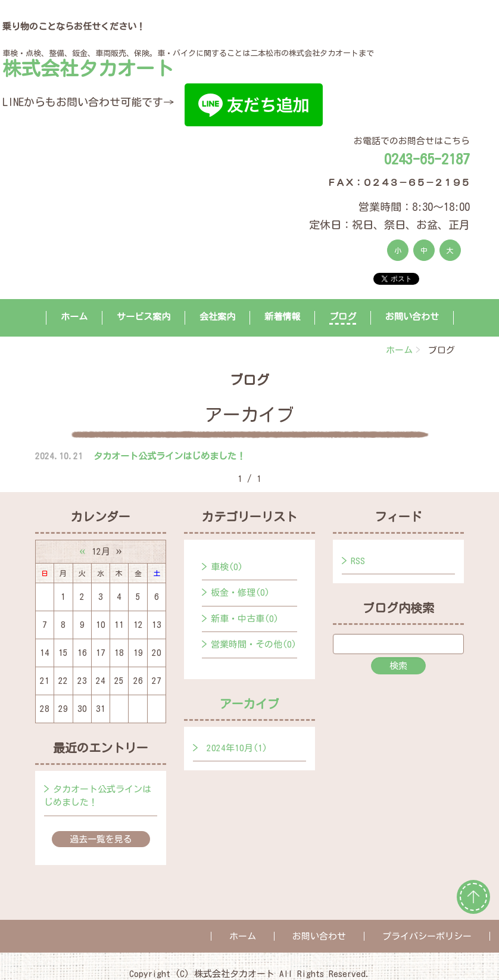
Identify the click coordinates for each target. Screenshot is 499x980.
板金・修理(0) (240, 592)
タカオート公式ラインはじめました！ (169, 456)
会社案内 (217, 317)
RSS (358, 561)
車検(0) (227, 567)
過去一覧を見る (101, 839)
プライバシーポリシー (427, 936)
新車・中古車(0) (245, 619)
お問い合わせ (412, 317)
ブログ (343, 317)
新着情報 (282, 317)
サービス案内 (144, 317)
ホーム (74, 317)
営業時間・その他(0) (254, 644)
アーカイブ (249, 704)
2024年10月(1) (237, 748)
